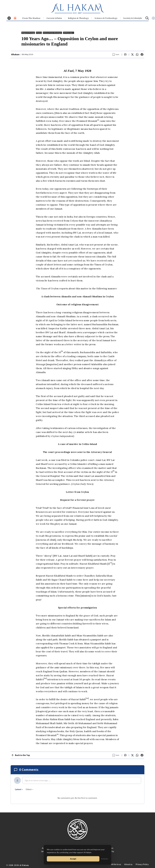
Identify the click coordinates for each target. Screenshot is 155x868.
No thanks (105, 859)
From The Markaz (31, 18)
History (39, 33)
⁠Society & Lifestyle (133, 18)
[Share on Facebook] (142, 55)
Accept (73, 859)
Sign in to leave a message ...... (38, 780)
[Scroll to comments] (125, 55)
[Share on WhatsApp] (137, 55)
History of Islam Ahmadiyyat (52, 33)
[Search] (147, 18)
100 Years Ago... (69, 33)
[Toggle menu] (9, 18)
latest (19, 789)
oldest (29, 789)
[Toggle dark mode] (15, 18)
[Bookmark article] (116, 55)
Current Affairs (54, 18)
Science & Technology (106, 18)
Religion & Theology (78, 18)
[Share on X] (132, 55)
